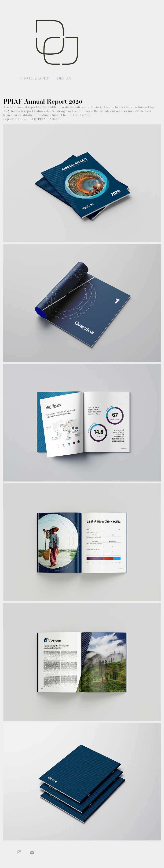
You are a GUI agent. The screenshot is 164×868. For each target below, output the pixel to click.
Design (64, 78)
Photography (35, 78)
